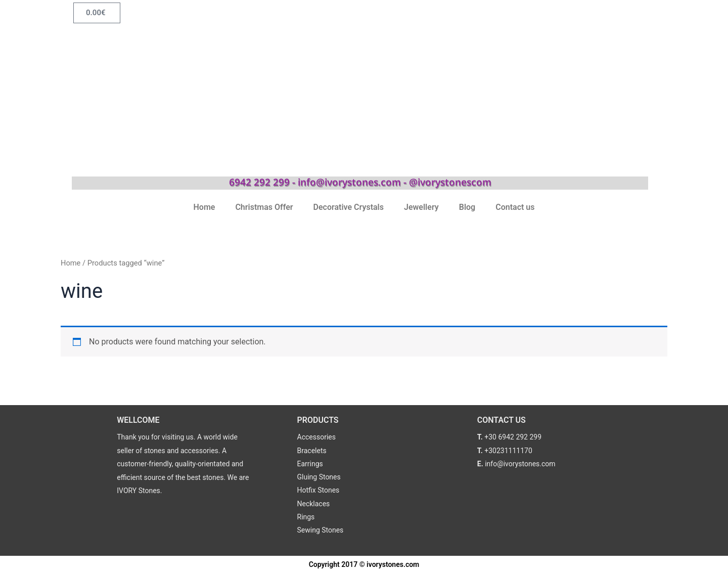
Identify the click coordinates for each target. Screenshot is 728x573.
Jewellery (421, 207)
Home (204, 207)
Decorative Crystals (349, 207)
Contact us (515, 207)
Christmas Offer (264, 207)
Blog (467, 207)
